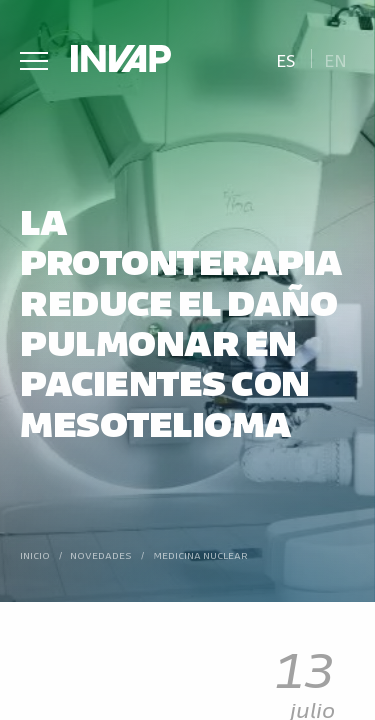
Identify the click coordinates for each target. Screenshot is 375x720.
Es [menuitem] (286, 59)
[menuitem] (285, 58)
